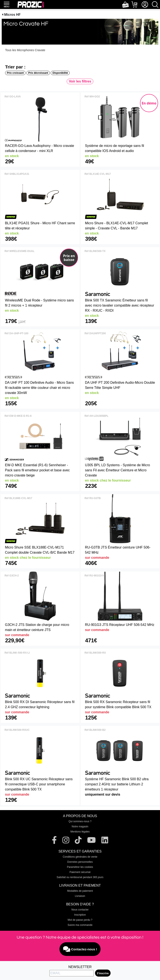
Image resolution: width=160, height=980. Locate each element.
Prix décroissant (38, 73)
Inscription (80, 915)
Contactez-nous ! (80, 949)
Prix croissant (15, 73)
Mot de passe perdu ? (80, 920)
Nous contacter (80, 910)
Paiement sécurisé (80, 872)
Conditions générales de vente (80, 857)
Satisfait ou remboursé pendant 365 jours (80, 877)
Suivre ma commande (80, 925)
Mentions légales (80, 832)
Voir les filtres (80, 81)
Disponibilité (60, 73)
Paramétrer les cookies (80, 867)
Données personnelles (80, 862)
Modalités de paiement (80, 891)
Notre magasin (80, 827)
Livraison (80, 896)
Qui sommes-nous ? (80, 821)
